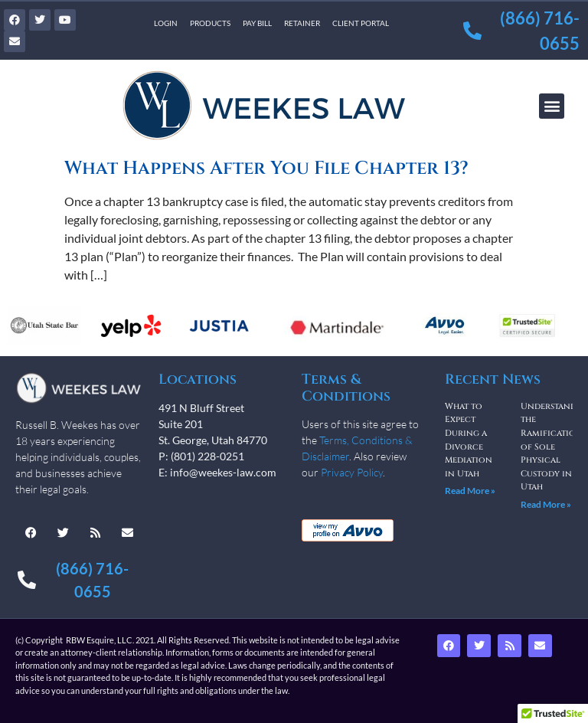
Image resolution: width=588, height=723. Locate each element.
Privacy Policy (352, 472)
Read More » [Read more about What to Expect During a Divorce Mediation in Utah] (470, 491)
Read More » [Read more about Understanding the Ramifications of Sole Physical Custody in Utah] (546, 504)
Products (210, 23)
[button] (552, 106)
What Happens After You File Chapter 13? (266, 168)
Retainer (302, 23)
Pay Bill (257, 23)
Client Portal (361, 23)
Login (166, 23)
